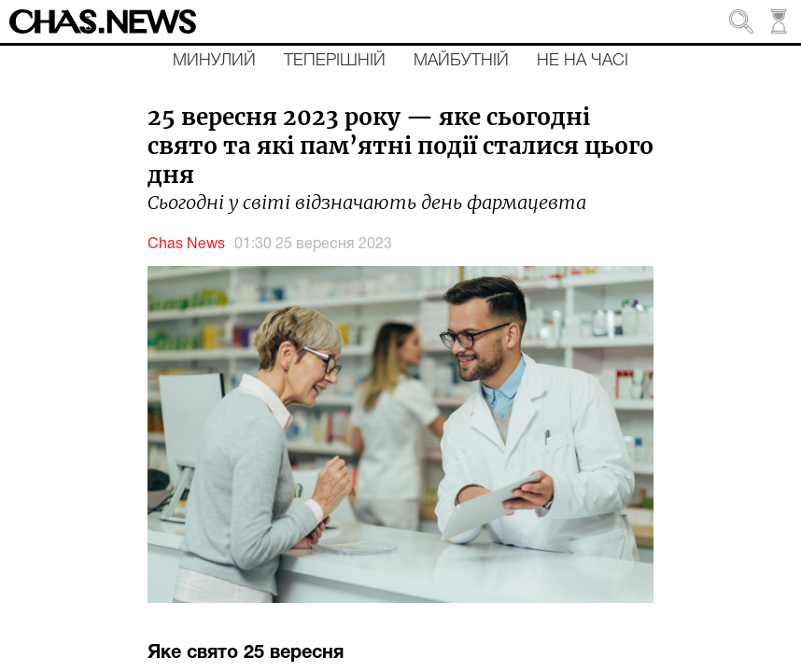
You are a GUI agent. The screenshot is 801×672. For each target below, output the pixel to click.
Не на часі (583, 61)
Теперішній (335, 61)
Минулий (214, 61)
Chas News (186, 245)
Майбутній (461, 61)
